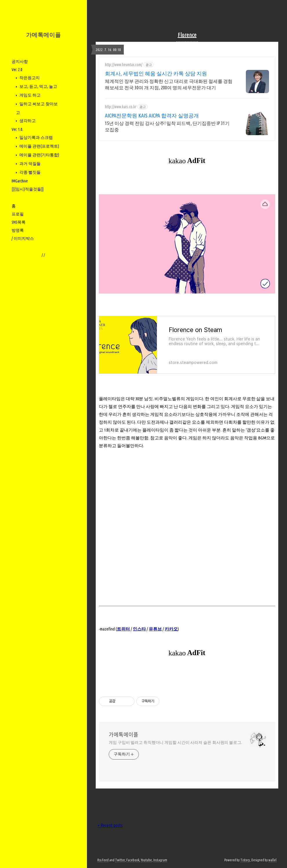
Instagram (160, 860)
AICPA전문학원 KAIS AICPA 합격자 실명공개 (152, 115)
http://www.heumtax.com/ (124, 65)
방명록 (18, 230)
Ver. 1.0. (17, 129)
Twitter (120, 860)
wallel (273, 860)
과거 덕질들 (30, 164)
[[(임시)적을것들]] (28, 189)
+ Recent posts (110, 825)
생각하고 (27, 121)
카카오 (171, 629)
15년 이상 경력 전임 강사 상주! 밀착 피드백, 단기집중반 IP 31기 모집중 (167, 126)
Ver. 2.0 (17, 70)
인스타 (139, 629)
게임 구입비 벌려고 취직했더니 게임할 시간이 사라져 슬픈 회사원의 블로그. (175, 742)
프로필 (18, 214)
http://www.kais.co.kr (121, 107)
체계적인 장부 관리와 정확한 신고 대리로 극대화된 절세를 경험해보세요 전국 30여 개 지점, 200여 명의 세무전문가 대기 (169, 84)
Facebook (133, 860)
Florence (187, 35)
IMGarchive (20, 181)
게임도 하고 (30, 95)
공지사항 (20, 61)
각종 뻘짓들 (30, 172)
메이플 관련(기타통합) (39, 155)
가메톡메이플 (43, 35)
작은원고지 (29, 78)
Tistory (245, 860)
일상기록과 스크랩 (36, 137)
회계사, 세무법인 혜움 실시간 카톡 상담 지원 (156, 73)
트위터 (123, 629)
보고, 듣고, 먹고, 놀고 (38, 86)
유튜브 (155, 629)
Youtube (146, 860)
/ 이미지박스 (23, 238)
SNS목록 (19, 222)
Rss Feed (103, 860)
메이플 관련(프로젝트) (39, 146)
